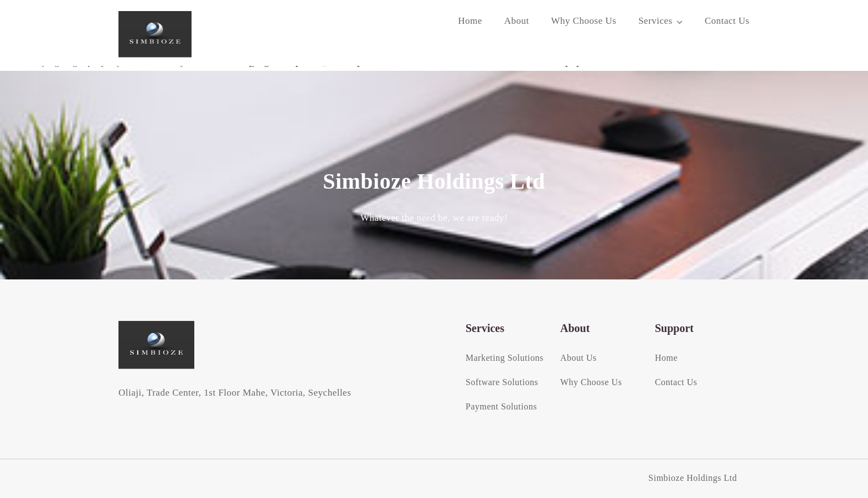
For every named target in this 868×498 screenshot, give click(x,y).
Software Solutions (502, 382)
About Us (578, 358)
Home (470, 21)
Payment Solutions (501, 406)
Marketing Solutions (505, 358)
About (517, 21)
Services (655, 21)
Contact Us (727, 21)
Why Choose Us (583, 21)
